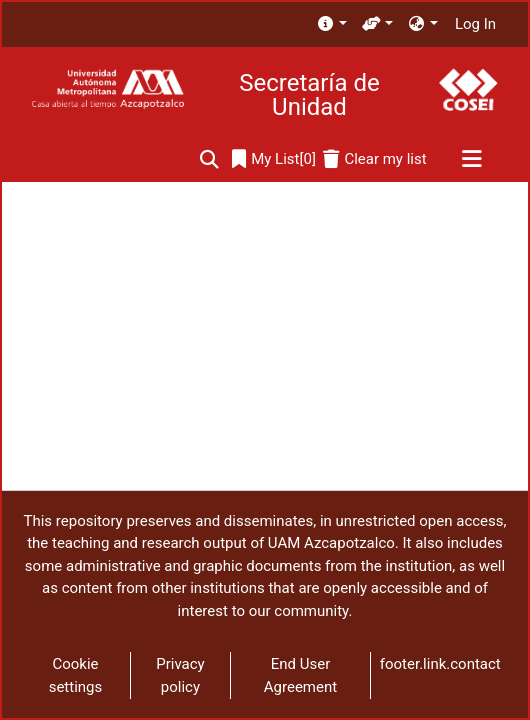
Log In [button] (476, 24)
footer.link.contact (440, 664)
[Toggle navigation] (471, 160)
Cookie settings (76, 675)
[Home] (107, 89)
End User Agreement (300, 675)
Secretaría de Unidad (309, 95)
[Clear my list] (374, 159)
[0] (274, 159)
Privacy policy (180, 675)
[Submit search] (209, 159)
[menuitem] (331, 24)
